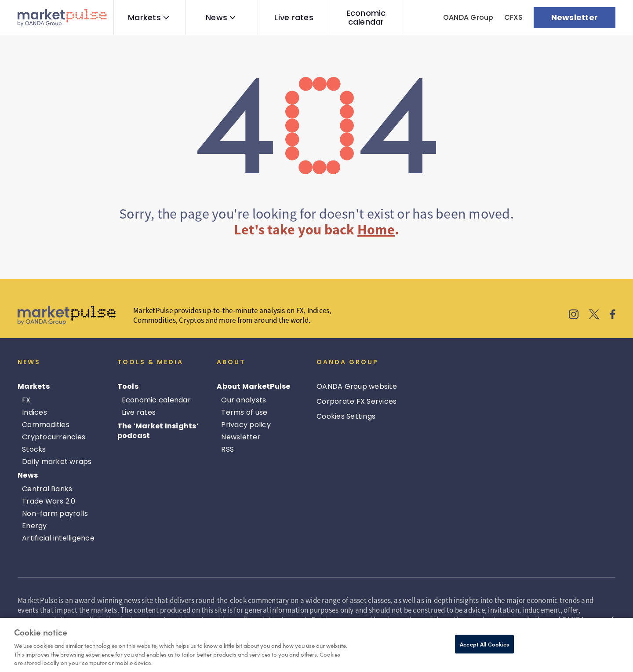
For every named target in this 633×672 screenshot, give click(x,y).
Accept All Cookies (484, 644)
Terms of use (244, 412)
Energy (35, 526)
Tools (128, 386)
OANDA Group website (357, 386)
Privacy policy (246, 425)
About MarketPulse (253, 386)
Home (376, 230)
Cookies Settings (346, 416)
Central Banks (47, 489)
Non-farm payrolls (55, 513)
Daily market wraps (57, 462)
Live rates (294, 18)
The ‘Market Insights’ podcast (158, 431)
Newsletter (241, 437)
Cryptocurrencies (54, 437)
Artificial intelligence (58, 538)
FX (26, 400)
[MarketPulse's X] (594, 315)
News (216, 18)
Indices (35, 412)
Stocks (34, 449)
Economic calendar (366, 18)
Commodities (46, 425)
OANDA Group (468, 17)
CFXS (514, 17)
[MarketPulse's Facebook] (613, 315)
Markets (144, 18)
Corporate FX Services (357, 401)
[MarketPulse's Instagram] (574, 315)
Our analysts (244, 400)
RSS (227, 449)
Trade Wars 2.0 (49, 501)
